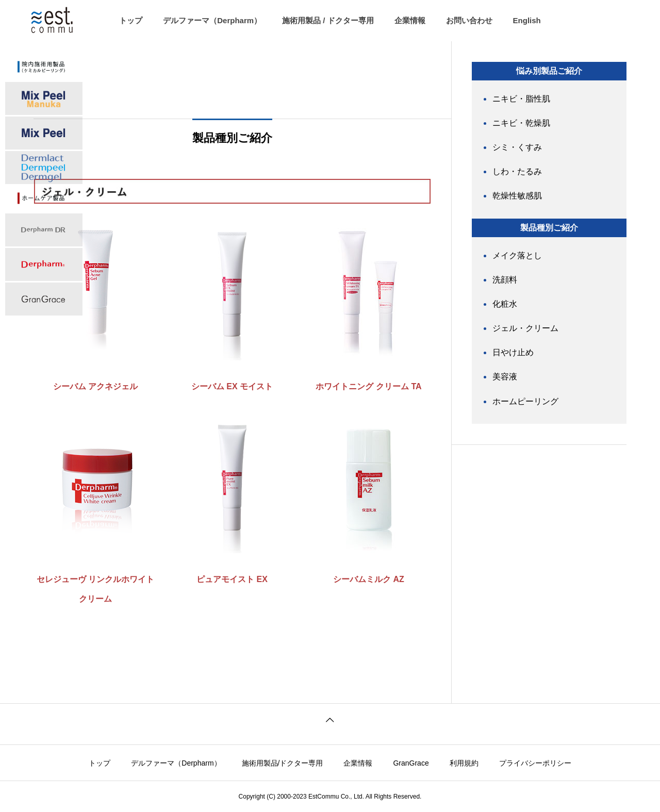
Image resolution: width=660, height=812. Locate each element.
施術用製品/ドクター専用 (283, 763)
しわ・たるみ (517, 171)
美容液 (505, 377)
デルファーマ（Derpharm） (212, 20)
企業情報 (410, 20)
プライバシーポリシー (535, 763)
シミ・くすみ (517, 147)
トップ (131, 20)
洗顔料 (505, 280)
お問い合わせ (469, 20)
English (527, 20)
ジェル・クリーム (525, 328)
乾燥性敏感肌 (517, 196)
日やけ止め (513, 352)
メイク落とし (517, 255)
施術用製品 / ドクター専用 (328, 20)
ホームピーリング (525, 401)
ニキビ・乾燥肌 (521, 123)
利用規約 (464, 763)
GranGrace (411, 763)
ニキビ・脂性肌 (521, 99)
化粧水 (505, 304)
